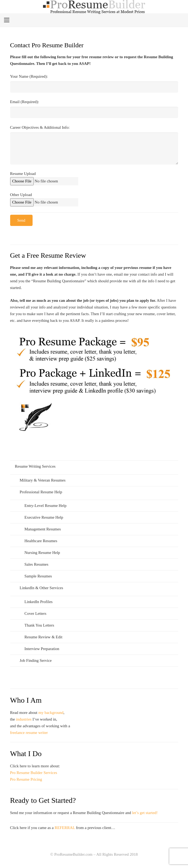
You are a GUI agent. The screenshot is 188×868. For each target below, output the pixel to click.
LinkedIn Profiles (39, 602)
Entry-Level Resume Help (46, 506)
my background (51, 713)
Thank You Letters (39, 625)
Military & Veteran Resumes (43, 480)
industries (24, 719)
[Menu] (7, 20)
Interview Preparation (42, 649)
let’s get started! (145, 813)
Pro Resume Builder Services (34, 773)
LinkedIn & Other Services (42, 588)
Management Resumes (43, 529)
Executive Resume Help (44, 517)
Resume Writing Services (35, 466)
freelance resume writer (29, 733)
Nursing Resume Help (42, 553)
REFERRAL (65, 828)
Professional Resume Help (41, 492)
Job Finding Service (36, 660)
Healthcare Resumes (41, 541)
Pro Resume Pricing (26, 779)
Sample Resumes (38, 576)
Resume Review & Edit (44, 637)
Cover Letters (36, 613)
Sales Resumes (37, 564)
